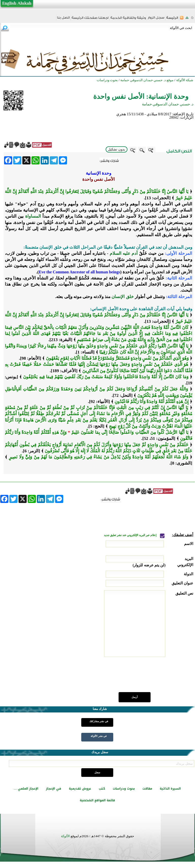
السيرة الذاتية (170, 789)
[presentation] (155, 677)
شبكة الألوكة (185, 80)
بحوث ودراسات (124, 789)
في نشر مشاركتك (99, 721)
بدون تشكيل (117, 149)
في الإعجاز (54, 789)
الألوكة (65, 836)
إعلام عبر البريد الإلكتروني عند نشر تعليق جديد (131, 535)
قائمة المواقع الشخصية (97, 800)
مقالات (147, 789)
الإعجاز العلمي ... (26, 789)
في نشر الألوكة (99, 736)
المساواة (33, 216)
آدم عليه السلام (124, 253)
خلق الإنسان (123, 297)
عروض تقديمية (80, 789)
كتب (102, 789)
